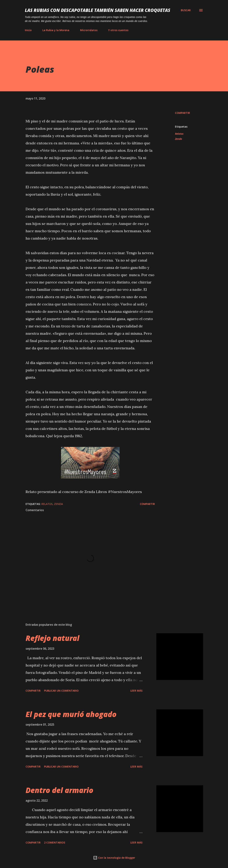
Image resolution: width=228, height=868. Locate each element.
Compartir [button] (182, 113)
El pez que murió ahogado (71, 714)
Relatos (179, 134)
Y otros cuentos (118, 30)
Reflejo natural (52, 638)
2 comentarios (55, 842)
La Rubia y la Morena (56, 30)
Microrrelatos (89, 30)
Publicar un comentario (61, 691)
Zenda (178, 139)
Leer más (136, 691)
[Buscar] (186, 10)
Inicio (28, 30)
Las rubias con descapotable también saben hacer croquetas (98, 10)
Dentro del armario (59, 790)
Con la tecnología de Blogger (114, 858)
